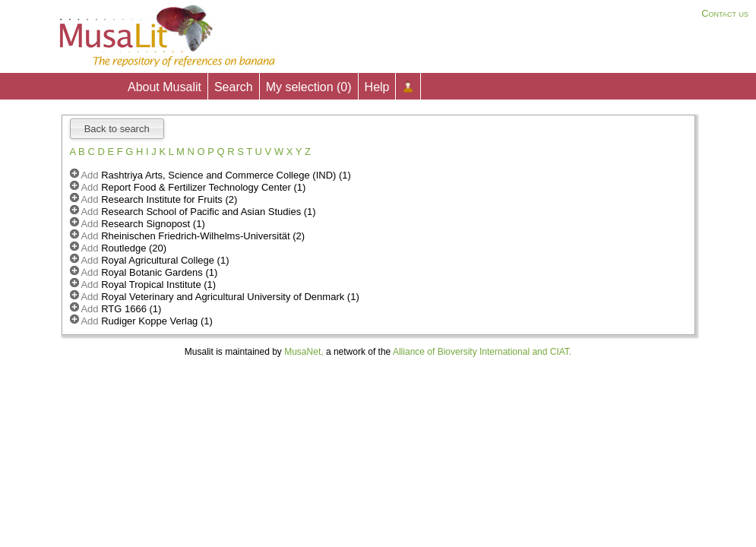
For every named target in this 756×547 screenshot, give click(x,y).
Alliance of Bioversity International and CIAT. (482, 352)
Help (377, 87)
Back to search (117, 129)
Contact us (725, 13)
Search (234, 87)
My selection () (309, 87)
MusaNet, (304, 352)
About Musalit (164, 87)
